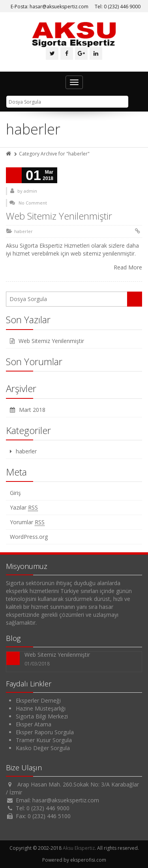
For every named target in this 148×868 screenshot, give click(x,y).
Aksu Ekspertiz (79, 848)
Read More (128, 267)
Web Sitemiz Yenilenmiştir (59, 216)
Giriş (15, 493)
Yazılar (24, 508)
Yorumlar (27, 522)
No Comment (33, 203)
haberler (23, 231)
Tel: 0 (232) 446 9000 (118, 7)
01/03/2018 (37, 664)
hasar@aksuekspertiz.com (66, 800)
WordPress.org (29, 537)
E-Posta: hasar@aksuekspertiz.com (50, 7)
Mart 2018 (32, 410)
